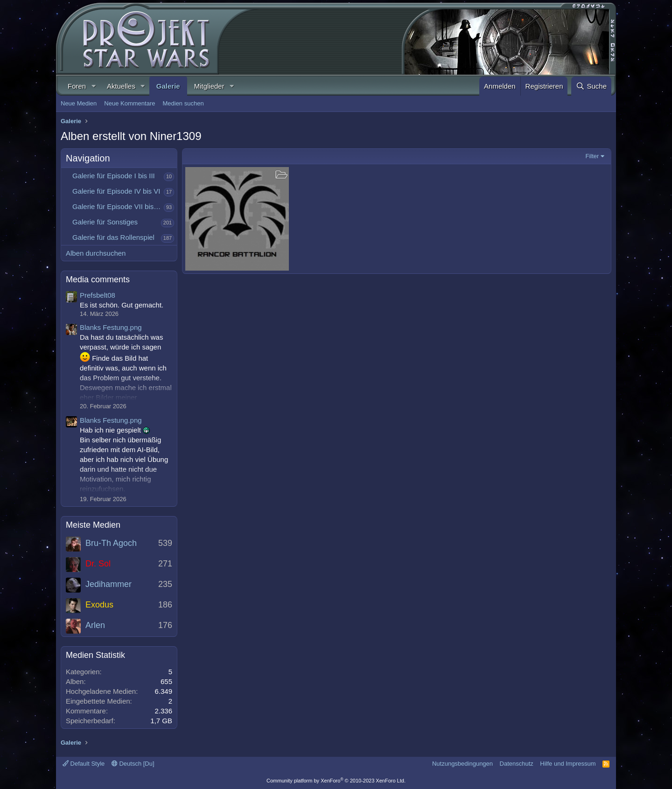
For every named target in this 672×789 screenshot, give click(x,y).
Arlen (95, 625)
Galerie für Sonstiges (105, 222)
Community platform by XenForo (336, 781)
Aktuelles (121, 86)
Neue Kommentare (129, 103)
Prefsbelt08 (98, 295)
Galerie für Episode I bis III (114, 176)
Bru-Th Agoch (111, 543)
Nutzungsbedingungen (462, 764)
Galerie (168, 86)
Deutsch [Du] (133, 764)
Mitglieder (209, 86)
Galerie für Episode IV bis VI (116, 191)
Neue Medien (79, 103)
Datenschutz (517, 764)
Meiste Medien (93, 525)
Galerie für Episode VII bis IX (117, 206)
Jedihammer (108, 584)
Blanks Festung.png (111, 327)
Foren (77, 86)
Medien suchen (183, 103)
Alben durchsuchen (96, 253)
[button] (93, 86)
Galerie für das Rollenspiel (113, 237)
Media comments (98, 279)
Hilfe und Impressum (568, 764)
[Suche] (591, 86)
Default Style (84, 764)
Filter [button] (592, 156)
